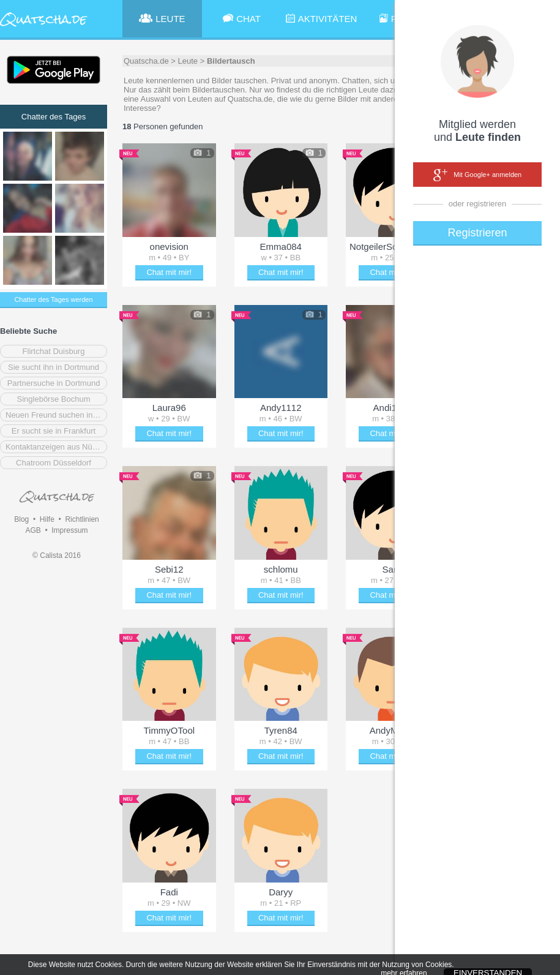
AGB (33, 530)
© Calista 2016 (57, 555)
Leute (188, 61)
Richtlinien (82, 519)
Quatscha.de (146, 61)
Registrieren (477, 233)
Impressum (69, 530)
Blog (21, 519)
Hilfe (47, 519)
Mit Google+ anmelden (477, 175)
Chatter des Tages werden (53, 299)
